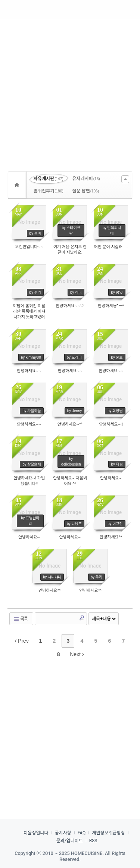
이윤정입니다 (36, 833)
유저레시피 (86, 179)
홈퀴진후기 (49, 191)
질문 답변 (86, 191)
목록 (21, 619)
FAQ (82, 833)
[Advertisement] (70, 92)
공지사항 (63, 833)
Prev (22, 641)
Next (77, 654)
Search (82, 618)
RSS (93, 841)
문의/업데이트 (70, 841)
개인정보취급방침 (108, 833)
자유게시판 (49, 179)
